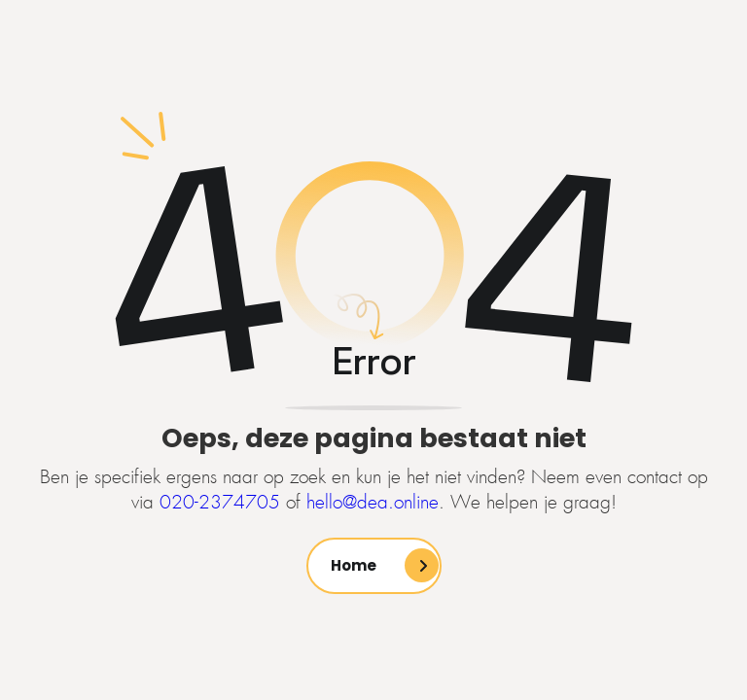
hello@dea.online (373, 503)
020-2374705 (220, 503)
